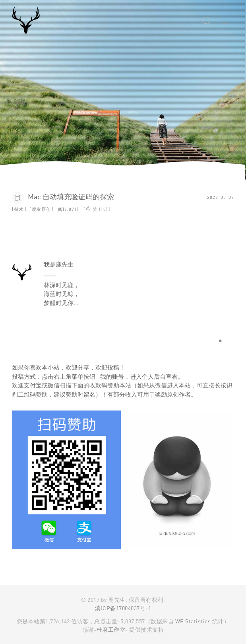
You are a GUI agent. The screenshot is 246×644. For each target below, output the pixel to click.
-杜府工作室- (111, 629)
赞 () (97, 209)
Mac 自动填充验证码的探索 (71, 197)
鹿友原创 (41, 209)
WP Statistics (193, 621)
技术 (19, 209)
